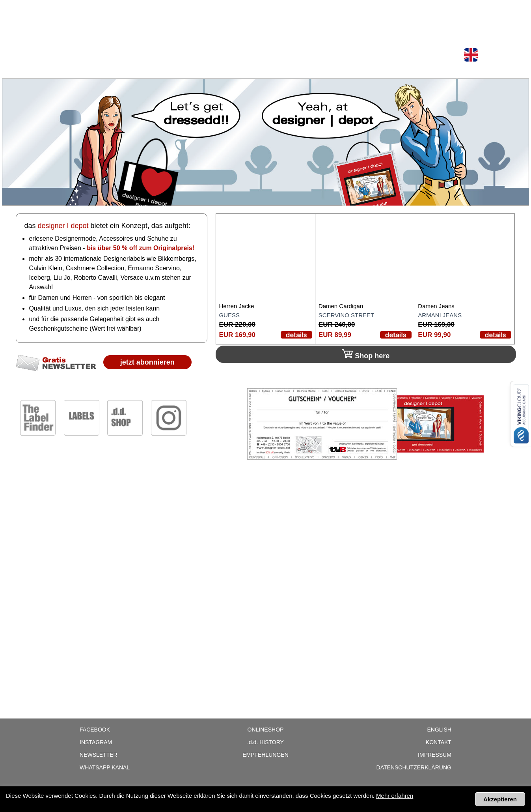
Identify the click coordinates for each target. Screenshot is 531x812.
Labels (132, 9)
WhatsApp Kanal (105, 767)
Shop (61, 9)
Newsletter (170, 9)
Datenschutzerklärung (414, 767)
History (265, 742)
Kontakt (439, 742)
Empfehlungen (265, 755)
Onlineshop (95, 9)
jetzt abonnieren (147, 362)
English (439, 730)
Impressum (435, 755)
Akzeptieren (500, 799)
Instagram (96, 742)
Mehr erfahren (395, 796)
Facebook (95, 730)
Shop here (366, 355)
